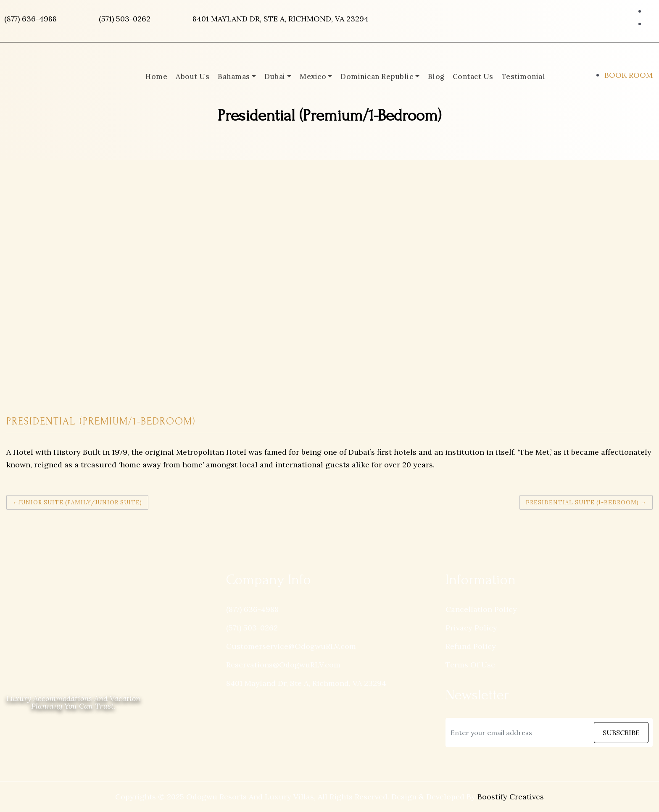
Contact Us (473, 76)
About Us (192, 76)
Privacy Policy (471, 628)
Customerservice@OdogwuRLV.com (291, 646)
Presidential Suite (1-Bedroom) (582, 502)
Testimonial (524, 76)
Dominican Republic (377, 76)
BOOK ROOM (629, 75)
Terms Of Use (470, 665)
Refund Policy (471, 646)
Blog (436, 76)
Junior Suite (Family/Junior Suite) (80, 502)
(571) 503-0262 (125, 19)
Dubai (275, 76)
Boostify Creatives (511, 797)
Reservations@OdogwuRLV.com (283, 665)
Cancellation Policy (481, 609)
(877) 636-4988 (30, 19)
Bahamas (234, 76)
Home (156, 76)
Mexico (313, 76)
